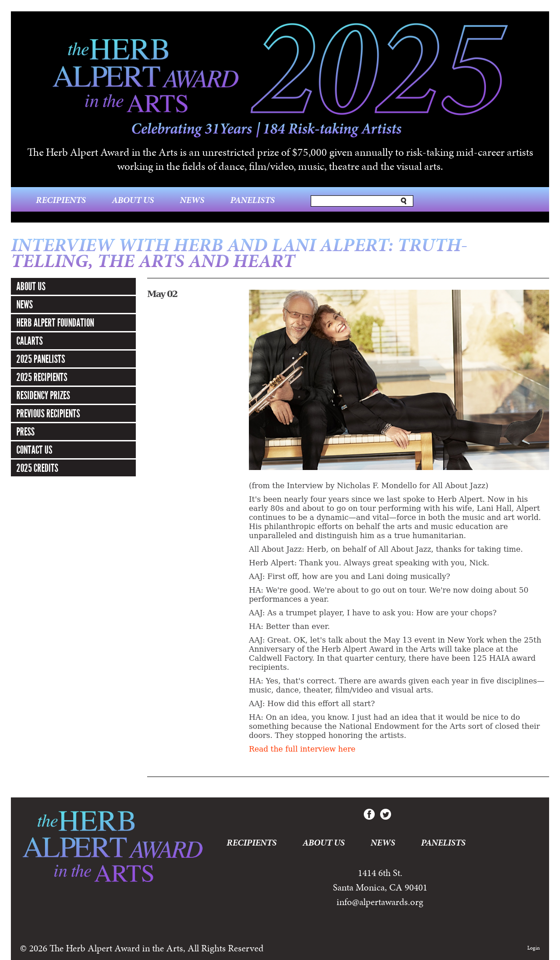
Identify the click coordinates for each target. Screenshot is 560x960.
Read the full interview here (302, 749)
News (192, 200)
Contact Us (34, 450)
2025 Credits (37, 468)
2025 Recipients (42, 377)
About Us (133, 200)
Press (25, 432)
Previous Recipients (48, 414)
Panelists (253, 200)
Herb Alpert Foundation (55, 323)
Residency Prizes (43, 396)
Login (534, 948)
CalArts (30, 341)
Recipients (61, 200)
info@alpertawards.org (380, 902)
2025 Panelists (41, 359)
